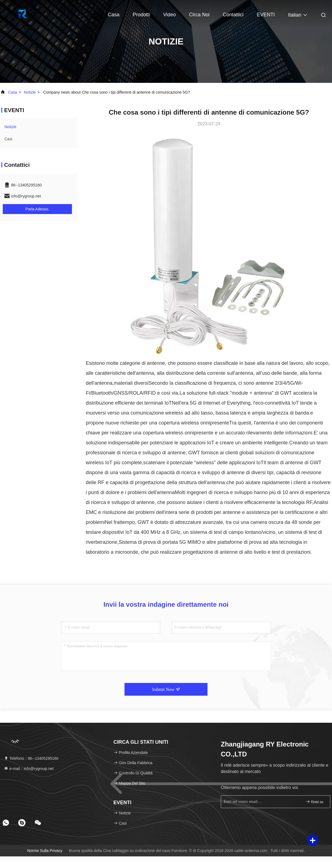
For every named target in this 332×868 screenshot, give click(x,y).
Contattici (233, 15)
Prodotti (141, 15)
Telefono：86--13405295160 (31, 758)
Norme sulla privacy (45, 851)
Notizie (30, 92)
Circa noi (199, 15)
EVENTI (266, 15)
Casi (8, 139)
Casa (114, 15)
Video (170, 15)
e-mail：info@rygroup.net (29, 769)
